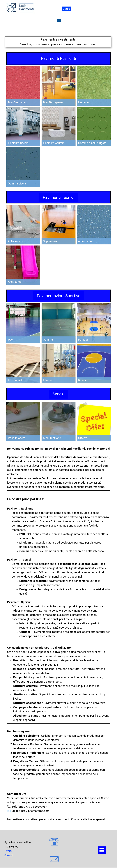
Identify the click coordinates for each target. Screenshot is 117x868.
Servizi (59, 394)
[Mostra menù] (59, 20)
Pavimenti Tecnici (59, 197)
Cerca (66, 9)
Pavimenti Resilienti (59, 58)
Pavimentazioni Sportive (59, 296)
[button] (54, 842)
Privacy (8, 851)
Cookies (9, 855)
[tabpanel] (58, 42)
